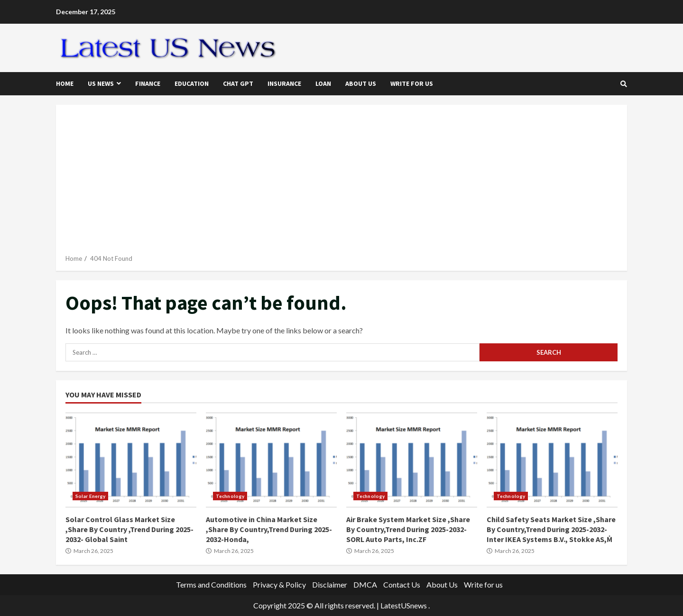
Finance (148, 83)
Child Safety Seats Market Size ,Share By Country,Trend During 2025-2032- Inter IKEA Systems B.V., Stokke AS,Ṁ (552, 460)
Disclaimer (330, 584)
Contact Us (402, 584)
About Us (361, 83)
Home (65, 83)
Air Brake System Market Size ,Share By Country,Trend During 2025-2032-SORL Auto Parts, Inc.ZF (412, 460)
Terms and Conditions (211, 584)
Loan (323, 83)
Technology (230, 496)
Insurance (284, 83)
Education (192, 83)
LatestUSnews (404, 605)
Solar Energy (90, 496)
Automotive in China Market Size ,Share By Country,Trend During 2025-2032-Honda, (271, 460)
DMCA (365, 584)
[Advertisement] (341, 183)
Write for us (412, 83)
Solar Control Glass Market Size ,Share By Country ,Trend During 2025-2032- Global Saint (131, 460)
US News (101, 83)
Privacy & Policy (279, 584)
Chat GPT (238, 83)
